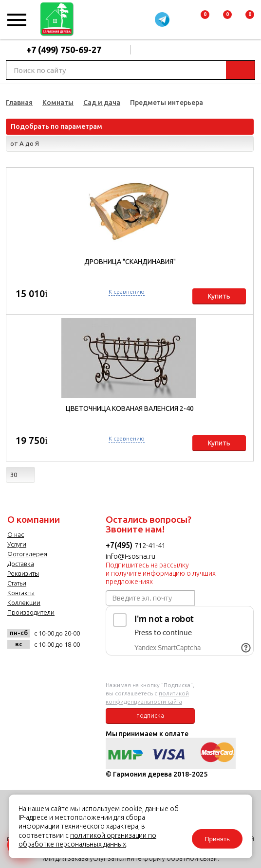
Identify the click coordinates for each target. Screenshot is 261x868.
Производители (31, 612)
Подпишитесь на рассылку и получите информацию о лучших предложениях (161, 573)
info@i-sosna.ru (130, 556)
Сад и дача (102, 103)
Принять (217, 839)
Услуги (17, 544)
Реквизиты (23, 573)
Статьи (17, 583)
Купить (219, 296)
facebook (41, 666)
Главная (19, 103)
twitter (65, 666)
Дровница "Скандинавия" (130, 262)
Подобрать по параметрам (56, 126)
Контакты (21, 593)
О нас (16, 534)
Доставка (21, 564)
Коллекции (24, 602)
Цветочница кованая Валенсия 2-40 (130, 408)
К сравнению (127, 292)
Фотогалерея (27, 554)
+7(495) (120, 545)
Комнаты (58, 103)
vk (17, 666)
